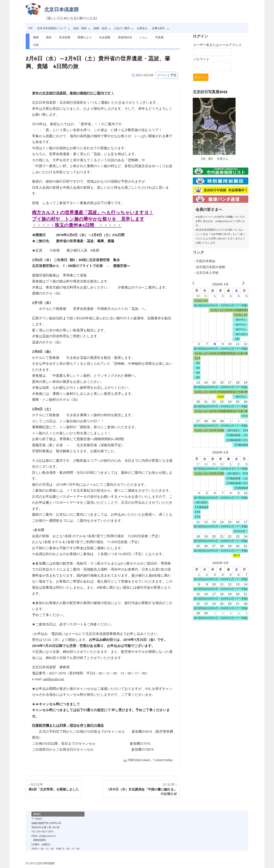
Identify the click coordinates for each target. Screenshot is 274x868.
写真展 (154, 37)
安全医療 (64, 37)
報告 (48, 37)
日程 (168, 37)
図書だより (83, 37)
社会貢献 (102, 37)
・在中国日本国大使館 (209, 267)
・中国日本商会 (204, 261)
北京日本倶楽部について (54, 28)
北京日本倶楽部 (61, 9)
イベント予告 (167, 67)
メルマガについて (220, 234)
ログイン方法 (225, 217)
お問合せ (142, 28)
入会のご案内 (124, 28)
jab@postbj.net (54, 671)
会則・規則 (82, 28)
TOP (30, 28)
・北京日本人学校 (206, 272)
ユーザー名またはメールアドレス (217, 45)
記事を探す (161, 28)
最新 (36, 37)
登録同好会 (121, 37)
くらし (139, 37)
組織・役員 (102, 28)
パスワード (201, 59)
